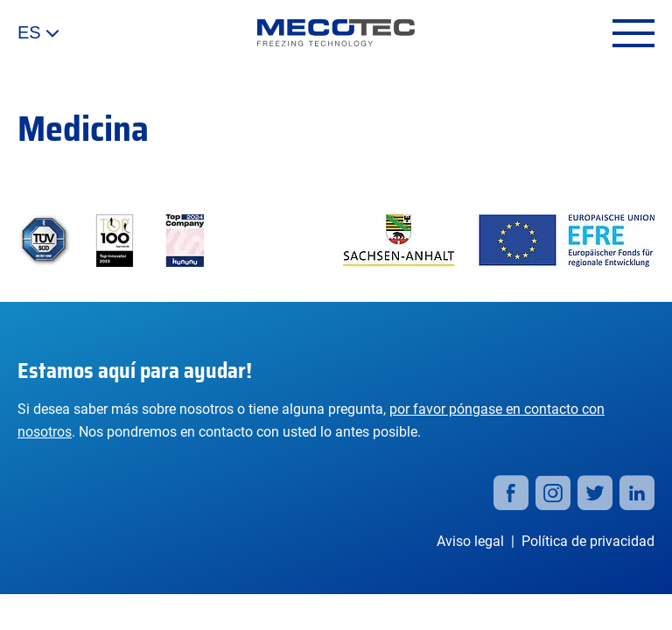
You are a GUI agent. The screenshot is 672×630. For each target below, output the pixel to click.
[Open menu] (633, 33)
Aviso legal (470, 541)
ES (38, 33)
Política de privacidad (588, 541)
